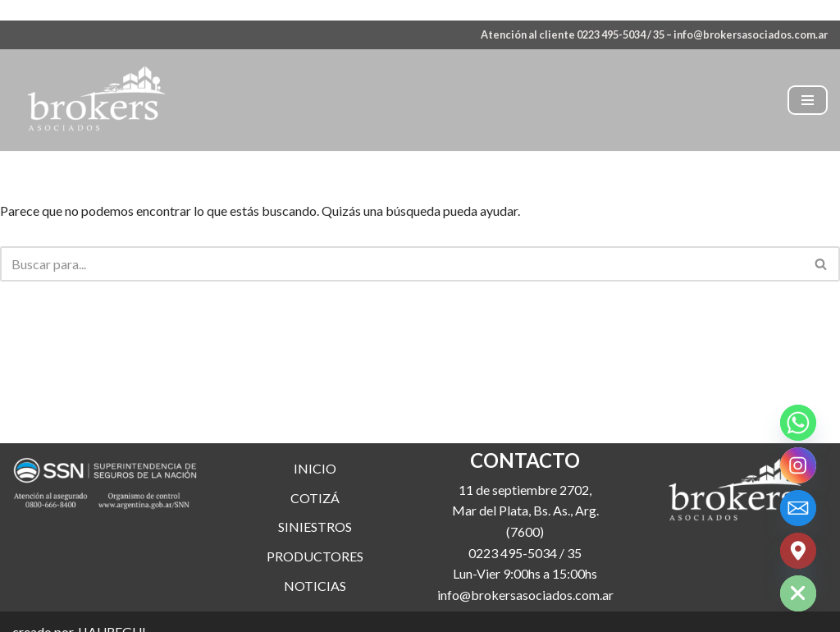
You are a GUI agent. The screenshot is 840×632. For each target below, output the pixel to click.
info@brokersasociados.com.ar (751, 34)
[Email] (798, 508)
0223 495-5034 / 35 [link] (525, 553)
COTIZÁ (315, 498)
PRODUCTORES (315, 556)
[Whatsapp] (798, 423)
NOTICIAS (315, 586)
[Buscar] (402, 264)
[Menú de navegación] (808, 100)
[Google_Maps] (798, 551)
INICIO (315, 468)
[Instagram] (798, 465)
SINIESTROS (315, 527)
